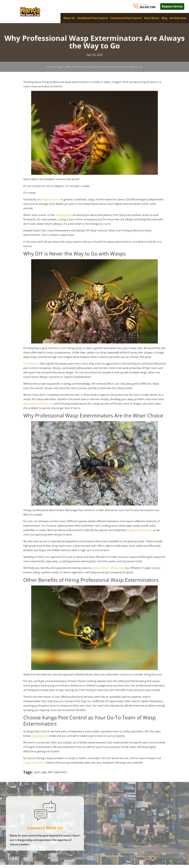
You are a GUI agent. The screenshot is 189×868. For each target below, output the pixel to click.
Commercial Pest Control (126, 18)
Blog (164, 18)
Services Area (178, 18)
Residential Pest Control (93, 18)
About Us (69, 18)
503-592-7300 (148, 7)
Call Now (144, 4)
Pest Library (152, 18)
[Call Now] (136, 6)
